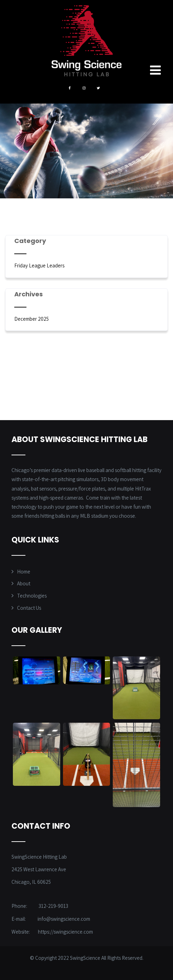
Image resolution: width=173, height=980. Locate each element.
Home (24, 572)
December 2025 (32, 319)
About (24, 583)
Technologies (32, 596)
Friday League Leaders (39, 265)
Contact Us (29, 608)
